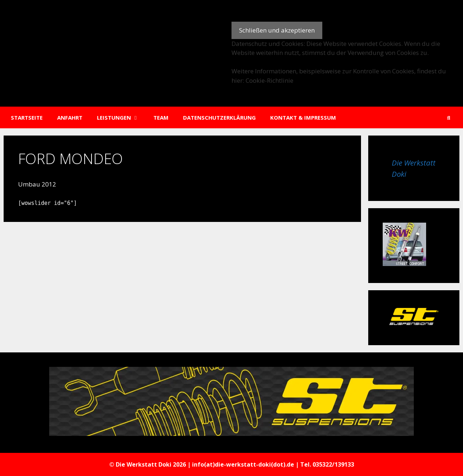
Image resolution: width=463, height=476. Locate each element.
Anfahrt (70, 117)
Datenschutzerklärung (219, 117)
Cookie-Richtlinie (269, 80)
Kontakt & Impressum (303, 117)
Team (161, 117)
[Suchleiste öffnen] (449, 117)
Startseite (27, 117)
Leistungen (122, 117)
